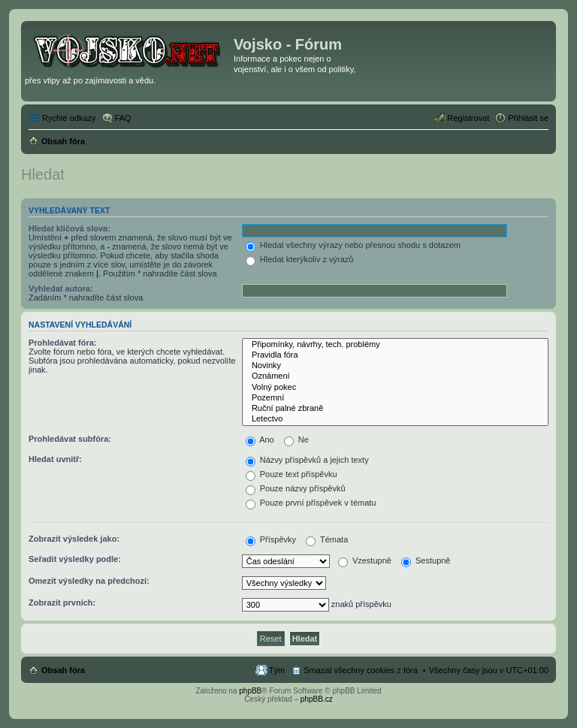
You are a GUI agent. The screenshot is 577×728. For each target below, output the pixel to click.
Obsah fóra (63, 670)
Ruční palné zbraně (395, 409)
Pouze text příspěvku (292, 474)
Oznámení (395, 376)
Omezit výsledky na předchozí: (89, 581)
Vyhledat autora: (61, 288)
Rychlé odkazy (69, 118)
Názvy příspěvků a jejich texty (307, 460)
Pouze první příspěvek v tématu (311, 503)
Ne (296, 440)
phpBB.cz (317, 699)
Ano (260, 440)
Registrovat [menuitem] (469, 118)
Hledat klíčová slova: (69, 228)
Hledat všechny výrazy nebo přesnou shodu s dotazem (353, 245)
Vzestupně (365, 560)
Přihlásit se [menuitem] (528, 118)
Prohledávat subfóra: (70, 439)
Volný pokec (395, 388)
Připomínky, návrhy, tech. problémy (395, 345)
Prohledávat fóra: (62, 343)
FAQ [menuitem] (123, 118)
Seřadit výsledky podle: (75, 559)
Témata (327, 539)
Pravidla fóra (395, 355)
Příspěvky (271, 539)
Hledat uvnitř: (55, 459)
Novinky (395, 366)
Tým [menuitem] (277, 670)
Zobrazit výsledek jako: (74, 539)
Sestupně (426, 560)
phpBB (250, 691)
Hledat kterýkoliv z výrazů (300, 259)
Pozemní (395, 398)
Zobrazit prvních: (62, 603)
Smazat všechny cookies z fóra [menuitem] (361, 670)
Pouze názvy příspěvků (296, 488)
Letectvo (395, 419)
